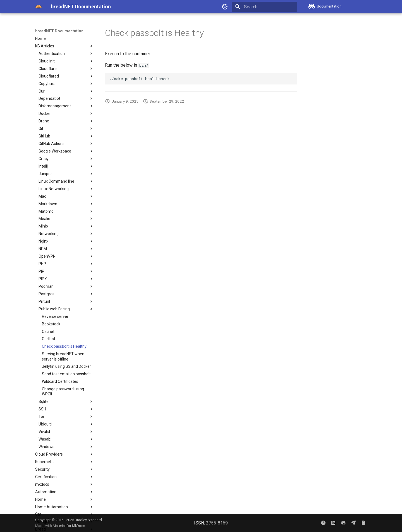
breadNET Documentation (59, 31)
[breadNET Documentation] (39, 7)
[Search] (264, 7)
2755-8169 (217, 523)
